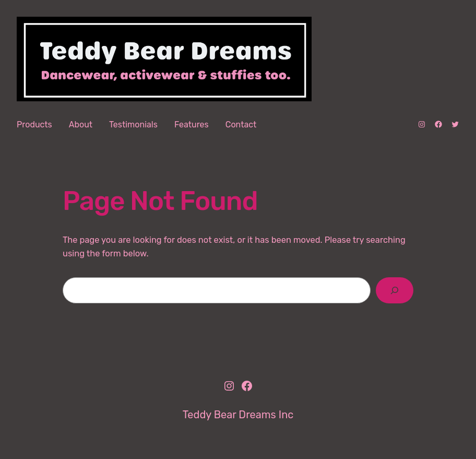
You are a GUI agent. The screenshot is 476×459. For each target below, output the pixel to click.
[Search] (395, 290)
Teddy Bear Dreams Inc (238, 415)
